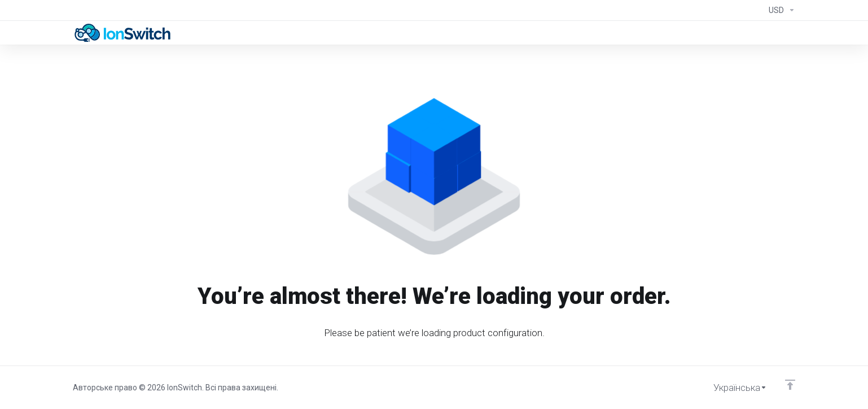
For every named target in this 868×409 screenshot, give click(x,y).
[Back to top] (790, 385)
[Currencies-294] (780, 10)
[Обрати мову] (732, 388)
